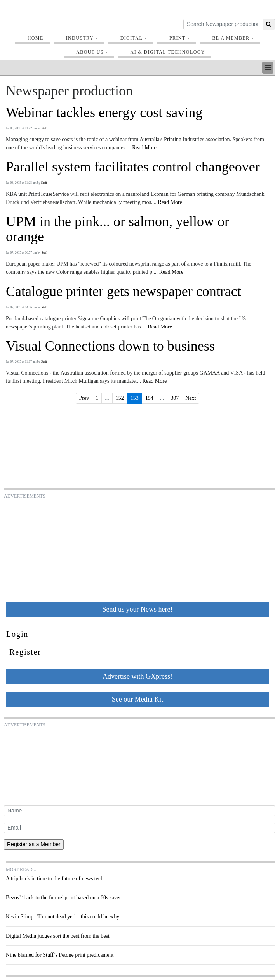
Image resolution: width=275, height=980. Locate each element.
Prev (84, 398)
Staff (44, 128)
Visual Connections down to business (110, 346)
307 (175, 398)
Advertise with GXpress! (137, 676)
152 (120, 398)
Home (36, 38)
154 (149, 398)
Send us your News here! (138, 609)
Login (17, 634)
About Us (90, 52)
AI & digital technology (168, 52)
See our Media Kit (137, 699)
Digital (132, 38)
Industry (80, 38)
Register (25, 652)
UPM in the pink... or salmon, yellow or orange (117, 229)
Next (191, 398)
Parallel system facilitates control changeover (133, 167)
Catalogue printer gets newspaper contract (124, 291)
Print (178, 38)
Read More (144, 148)
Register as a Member (34, 844)
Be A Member (231, 38)
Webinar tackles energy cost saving (104, 113)
